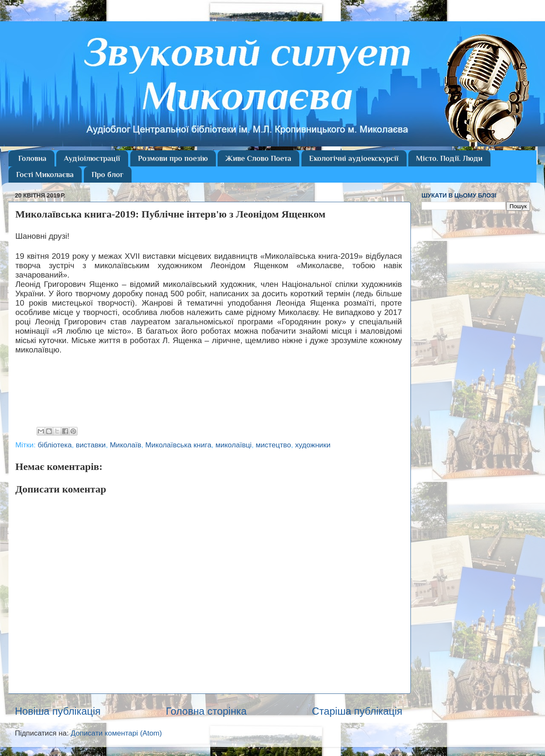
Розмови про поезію (173, 158)
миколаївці (234, 445)
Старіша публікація (357, 711)
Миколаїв (126, 445)
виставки (91, 445)
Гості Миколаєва (45, 175)
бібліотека (54, 445)
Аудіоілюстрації (92, 158)
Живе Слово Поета (258, 158)
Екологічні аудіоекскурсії (354, 158)
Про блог (108, 175)
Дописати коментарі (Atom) (116, 733)
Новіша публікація (58, 711)
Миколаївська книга (178, 445)
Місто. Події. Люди (449, 158)
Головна (32, 158)
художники (313, 445)
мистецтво (273, 445)
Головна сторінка (206, 711)
